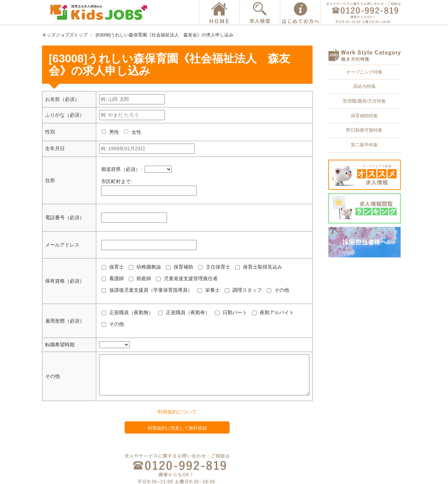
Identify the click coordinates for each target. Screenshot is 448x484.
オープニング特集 (364, 72)
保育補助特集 (364, 116)
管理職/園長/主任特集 (364, 101)
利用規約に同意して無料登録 (177, 428)
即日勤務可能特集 (364, 130)
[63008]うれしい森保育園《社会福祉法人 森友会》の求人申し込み (165, 35)
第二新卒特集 (364, 145)
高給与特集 (365, 86)
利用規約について (177, 412)
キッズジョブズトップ (65, 35)
